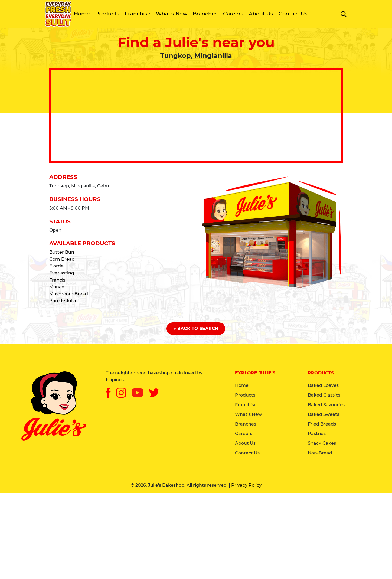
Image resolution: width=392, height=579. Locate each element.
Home (82, 14)
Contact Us (293, 14)
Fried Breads (322, 424)
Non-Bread (320, 453)
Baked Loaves (323, 385)
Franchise (138, 14)
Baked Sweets (324, 414)
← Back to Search (196, 328)
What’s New (172, 14)
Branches (205, 14)
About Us (261, 14)
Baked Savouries (326, 405)
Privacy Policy (246, 485)
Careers (233, 14)
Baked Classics (324, 395)
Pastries (317, 434)
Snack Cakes (322, 443)
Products (107, 14)
